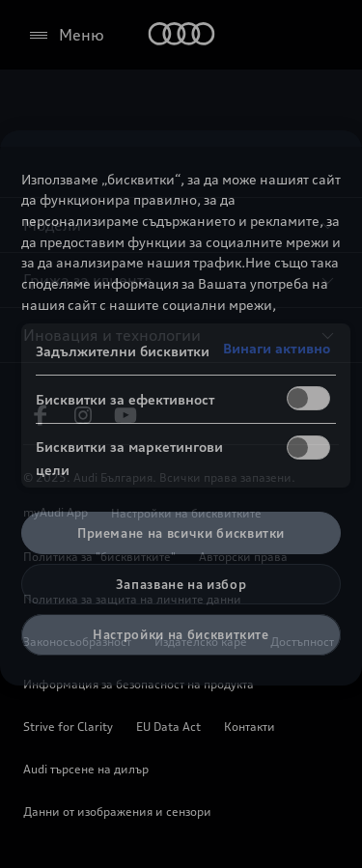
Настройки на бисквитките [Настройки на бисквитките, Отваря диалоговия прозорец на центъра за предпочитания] (181, 634)
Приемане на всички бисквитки (181, 533)
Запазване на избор (181, 584)
